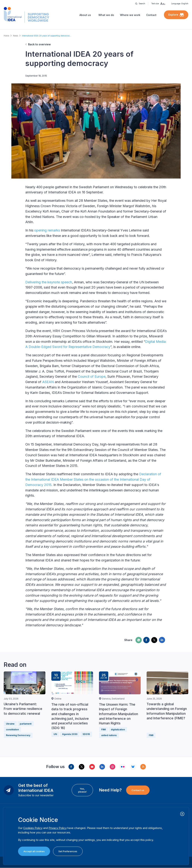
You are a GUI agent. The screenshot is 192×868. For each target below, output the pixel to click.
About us (85, 15)
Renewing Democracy (18, 735)
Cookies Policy (33, 828)
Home (6, 36)
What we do (106, 15)
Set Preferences (68, 851)
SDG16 (86, 734)
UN (55, 734)
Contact (151, 15)
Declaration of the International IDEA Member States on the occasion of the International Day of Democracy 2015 (93, 479)
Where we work (130, 15)
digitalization (118, 729)
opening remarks (47, 230)
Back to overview (39, 44)
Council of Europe (92, 376)
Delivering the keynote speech (49, 282)
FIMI (103, 729)
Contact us (138, 790)
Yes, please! (82, 790)
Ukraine (10, 724)
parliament (26, 724)
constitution (12, 729)
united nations (109, 735)
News (16, 36)
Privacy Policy (58, 828)
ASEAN (48, 382)
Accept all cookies (34, 851)
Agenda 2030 (70, 734)
